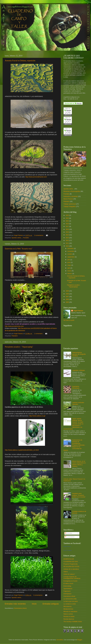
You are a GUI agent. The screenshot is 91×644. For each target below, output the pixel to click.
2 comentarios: (39, 235)
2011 (68, 243)
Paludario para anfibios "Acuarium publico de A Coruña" (79, 495)
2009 (68, 291)
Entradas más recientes (15, 604)
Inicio (34, 604)
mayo (69, 265)
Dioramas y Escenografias (72, 191)
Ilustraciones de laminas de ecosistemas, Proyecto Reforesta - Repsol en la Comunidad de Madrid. (74, 445)
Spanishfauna (68, 589)
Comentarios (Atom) (20, 608)
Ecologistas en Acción (70, 581)
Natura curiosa (68, 614)
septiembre (71, 257)
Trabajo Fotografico (70, 206)
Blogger (80, 640)
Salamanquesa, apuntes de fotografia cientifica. (79, 354)
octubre (70, 254)
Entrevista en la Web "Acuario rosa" (19, 249)
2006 (68, 299)
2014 (68, 235)
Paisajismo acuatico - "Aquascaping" (19, 347)
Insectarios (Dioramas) (76, 387)
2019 (68, 224)
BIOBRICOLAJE (69, 559)
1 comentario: (39, 334)
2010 (68, 246)
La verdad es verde (70, 604)
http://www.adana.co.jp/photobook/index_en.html (22, 450)
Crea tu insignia (68, 550)
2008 (68, 294)
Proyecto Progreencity (71, 564)
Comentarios (70, 537)
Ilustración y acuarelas (71, 196)
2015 (68, 232)
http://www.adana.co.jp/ (37, 416)
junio (69, 262)
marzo (70, 271)
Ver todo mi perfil (69, 320)
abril (69, 268)
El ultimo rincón (68, 583)
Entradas (68, 533)
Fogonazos (67, 591)
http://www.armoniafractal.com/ (36, 177)
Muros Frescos (68, 199)
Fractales (26, 238)
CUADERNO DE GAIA (71, 562)
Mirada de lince (68, 609)
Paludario (15, 336)
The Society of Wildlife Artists (73, 622)
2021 (68, 221)
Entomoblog (67, 586)
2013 (68, 238)
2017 (68, 226)
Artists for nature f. (69, 574)
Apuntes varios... (17, 238)
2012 (68, 240)
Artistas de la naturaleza (71, 569)
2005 (68, 302)
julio (69, 260)
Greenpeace (67, 594)
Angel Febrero (78, 311)
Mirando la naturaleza (70, 611)
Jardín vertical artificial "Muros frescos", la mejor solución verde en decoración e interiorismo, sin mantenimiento (73, 424)
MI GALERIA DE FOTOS (71, 567)
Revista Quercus (69, 619)
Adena (66, 572)
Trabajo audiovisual (70, 204)
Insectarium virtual (69, 596)
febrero (70, 274)
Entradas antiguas (51, 604)
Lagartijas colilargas (78, 370)
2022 (68, 218)
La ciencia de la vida (70, 599)
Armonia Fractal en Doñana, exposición (20, 61)
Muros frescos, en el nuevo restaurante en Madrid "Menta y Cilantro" (79, 464)
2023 (68, 215)
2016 (68, 229)
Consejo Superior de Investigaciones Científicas (72, 578)
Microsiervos (68, 606)
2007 (68, 297)
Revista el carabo (69, 616)
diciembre (71, 248)
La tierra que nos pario (71, 601)
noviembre (71, 251)
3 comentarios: (38, 595)
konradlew (60, 640)
